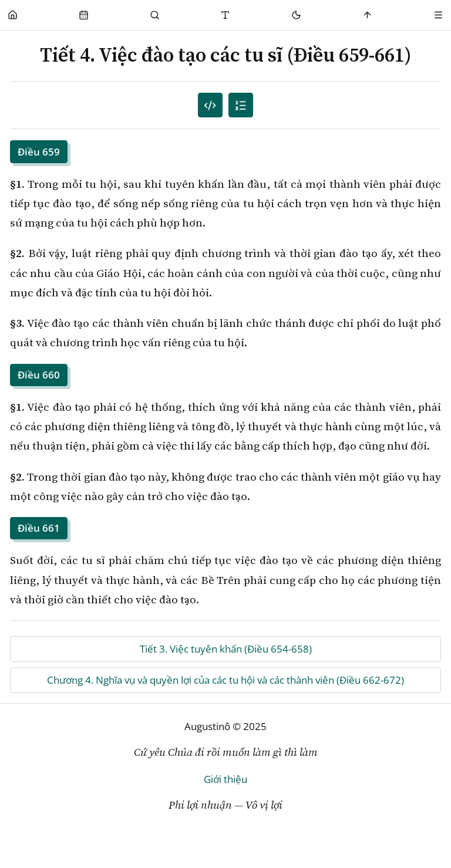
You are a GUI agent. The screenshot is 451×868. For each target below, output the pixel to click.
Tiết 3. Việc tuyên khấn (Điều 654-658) (226, 649)
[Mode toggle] (297, 15)
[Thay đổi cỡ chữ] (226, 15)
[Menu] (438, 15)
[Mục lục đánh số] (211, 105)
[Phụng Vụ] (84, 15)
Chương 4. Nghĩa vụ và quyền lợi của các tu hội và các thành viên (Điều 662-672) (225, 680)
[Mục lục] (241, 105)
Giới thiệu (225, 779)
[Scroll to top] (368, 15)
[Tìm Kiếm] (155, 15)
